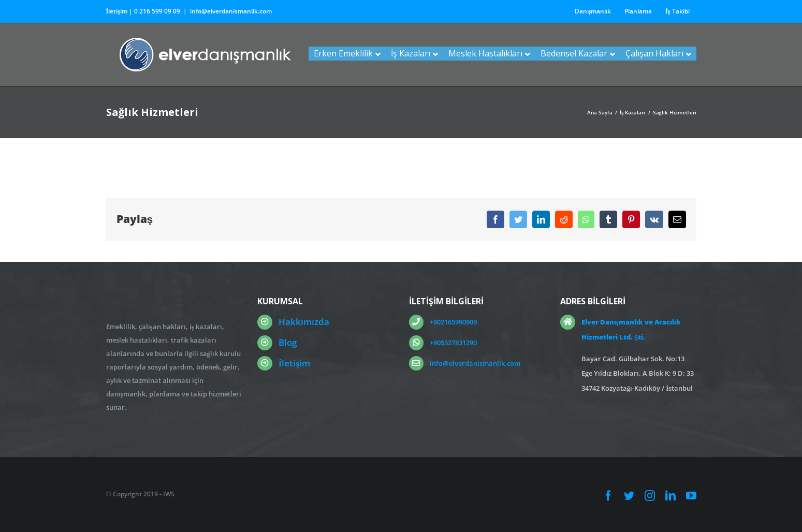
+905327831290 (453, 343)
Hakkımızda (304, 322)
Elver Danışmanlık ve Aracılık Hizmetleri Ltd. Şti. (631, 329)
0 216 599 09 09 (157, 11)
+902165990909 (453, 322)
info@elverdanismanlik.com (231, 11)
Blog (288, 342)
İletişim (294, 363)
